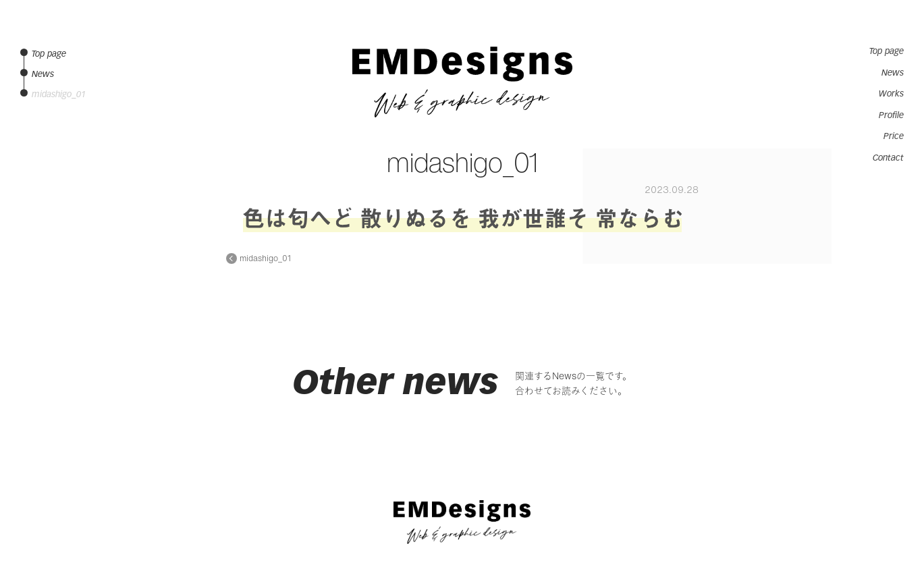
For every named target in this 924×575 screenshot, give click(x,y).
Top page (887, 51)
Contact (888, 158)
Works (891, 94)
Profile (891, 115)
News (893, 73)
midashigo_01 (265, 258)
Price (894, 136)
